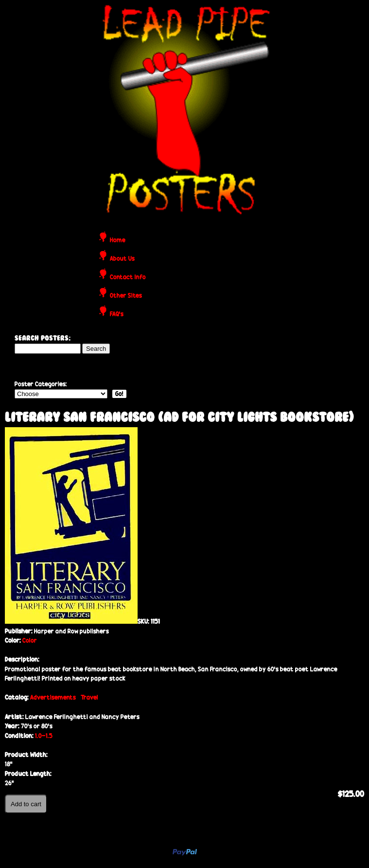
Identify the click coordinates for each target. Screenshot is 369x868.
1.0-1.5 (44, 736)
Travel (89, 697)
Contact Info (128, 278)
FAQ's (117, 315)
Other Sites (126, 296)
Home (118, 241)
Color (30, 641)
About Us (122, 259)
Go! (119, 394)
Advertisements (53, 697)
